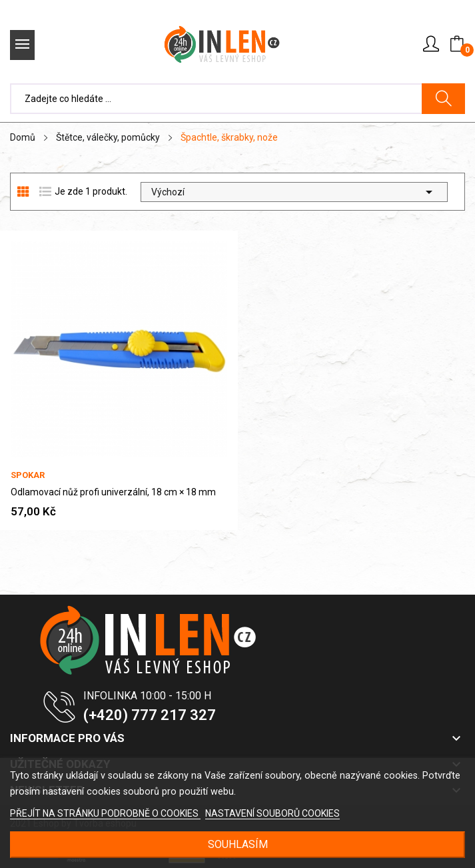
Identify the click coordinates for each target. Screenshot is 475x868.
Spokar (28, 475)
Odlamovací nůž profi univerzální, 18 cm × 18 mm (113, 492)
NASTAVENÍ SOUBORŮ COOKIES (272, 813)
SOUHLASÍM (238, 844)
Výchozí (294, 192)
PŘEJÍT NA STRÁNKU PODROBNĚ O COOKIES (105, 813)
